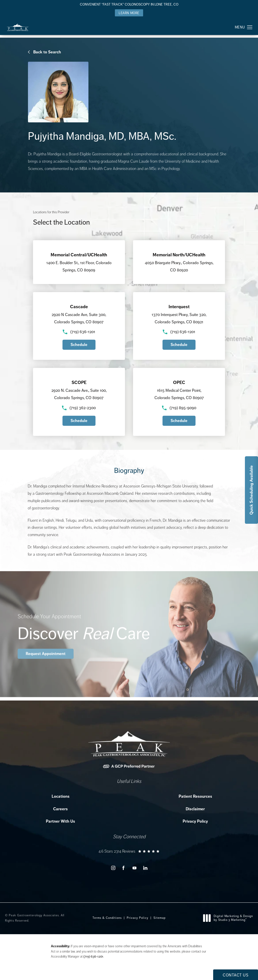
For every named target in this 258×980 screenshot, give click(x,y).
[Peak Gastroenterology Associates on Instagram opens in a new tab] (113, 868)
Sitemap (159, 918)
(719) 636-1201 (93, 956)
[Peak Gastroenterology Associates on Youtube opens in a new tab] (134, 868)
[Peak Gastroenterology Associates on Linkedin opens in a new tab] (145, 868)
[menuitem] (113, 868)
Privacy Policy (195, 821)
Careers (60, 809)
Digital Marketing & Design (229, 918)
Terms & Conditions (107, 918)
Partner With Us (60, 821)
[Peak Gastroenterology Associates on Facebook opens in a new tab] (124, 868)
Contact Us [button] (236, 975)
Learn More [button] (129, 13)
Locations (61, 796)
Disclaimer (195, 809)
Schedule (79, 345)
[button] (250, 27)
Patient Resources (195, 796)
